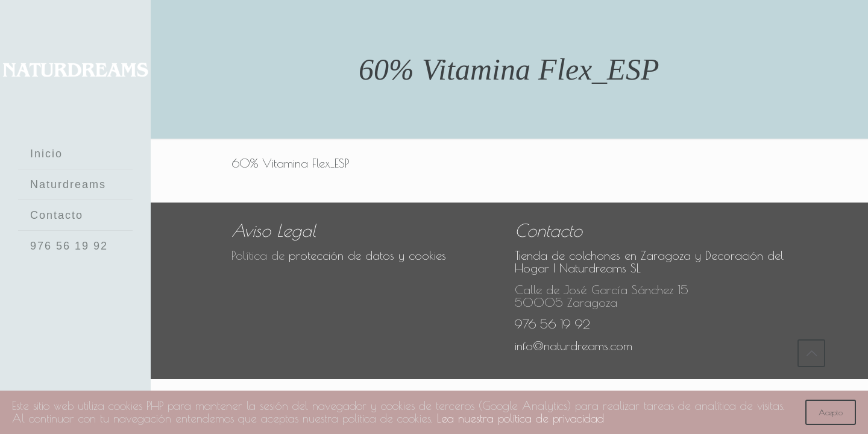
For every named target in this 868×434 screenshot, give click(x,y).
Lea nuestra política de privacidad (602, 419)
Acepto (831, 412)
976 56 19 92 (552, 324)
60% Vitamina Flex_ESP (291, 163)
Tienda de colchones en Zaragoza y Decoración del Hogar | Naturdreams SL (649, 262)
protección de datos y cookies (367, 255)
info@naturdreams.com (574, 346)
